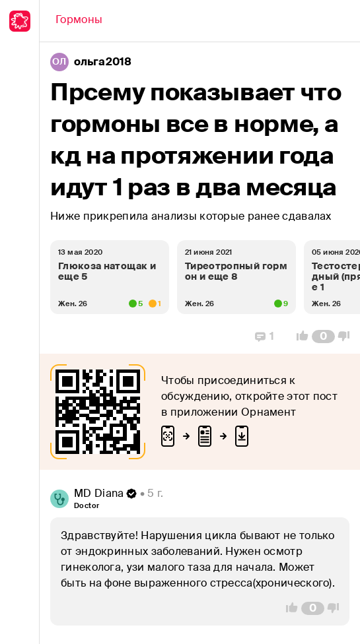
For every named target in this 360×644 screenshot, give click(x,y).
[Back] (79, 21)
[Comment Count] (323, 337)
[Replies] (265, 337)
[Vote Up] (299, 337)
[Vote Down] (347, 337)
